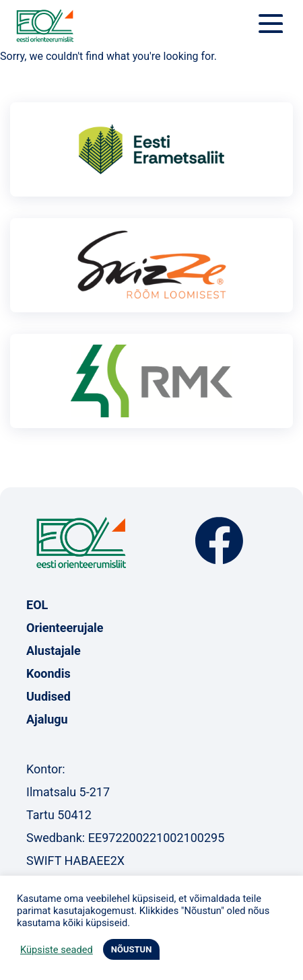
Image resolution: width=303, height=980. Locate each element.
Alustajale (54, 651)
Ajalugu (47, 719)
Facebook (219, 541)
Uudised (48, 696)
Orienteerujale (65, 628)
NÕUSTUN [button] (132, 949)
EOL (37, 605)
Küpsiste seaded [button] (57, 950)
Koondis (48, 673)
